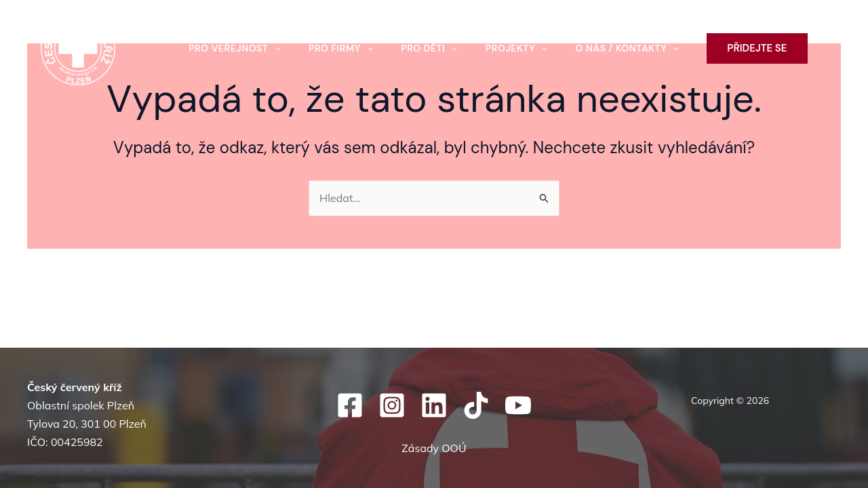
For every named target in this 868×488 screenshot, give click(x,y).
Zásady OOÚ (434, 448)
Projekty (519, 48)
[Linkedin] (434, 405)
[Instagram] (392, 405)
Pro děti (429, 48)
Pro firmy (339, 48)
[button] (271, 48)
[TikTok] (476, 405)
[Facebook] (350, 405)
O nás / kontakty (632, 48)
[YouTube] (518, 405)
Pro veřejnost (231, 48)
